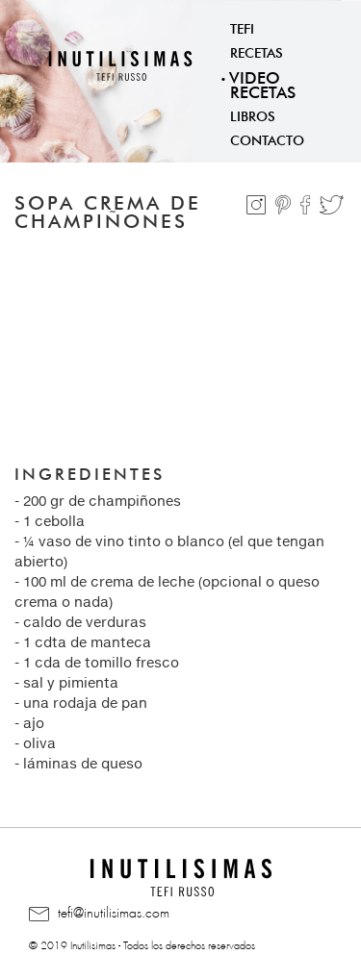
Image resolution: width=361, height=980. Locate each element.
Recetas (257, 51)
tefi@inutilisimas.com (99, 914)
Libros (253, 114)
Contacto (267, 138)
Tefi (242, 27)
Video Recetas (262, 83)
